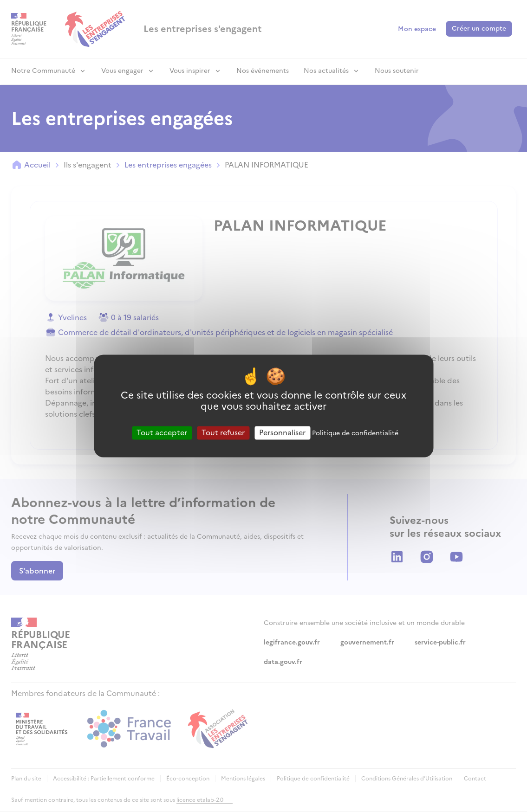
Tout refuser (223, 432)
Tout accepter (162, 432)
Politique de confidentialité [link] (355, 433)
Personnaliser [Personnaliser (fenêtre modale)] (282, 432)
